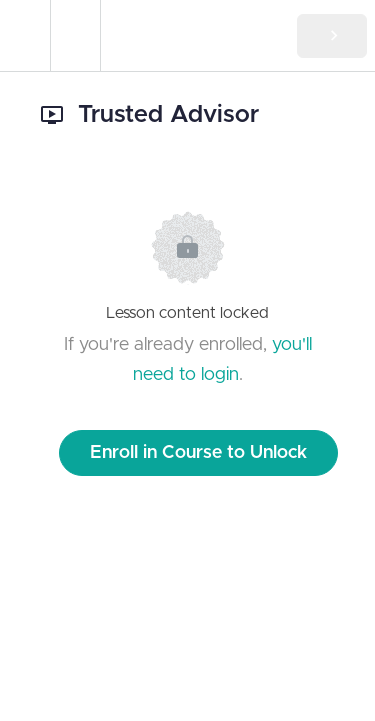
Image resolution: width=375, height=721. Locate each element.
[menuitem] (75, 35)
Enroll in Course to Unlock (198, 453)
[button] (25, 35)
